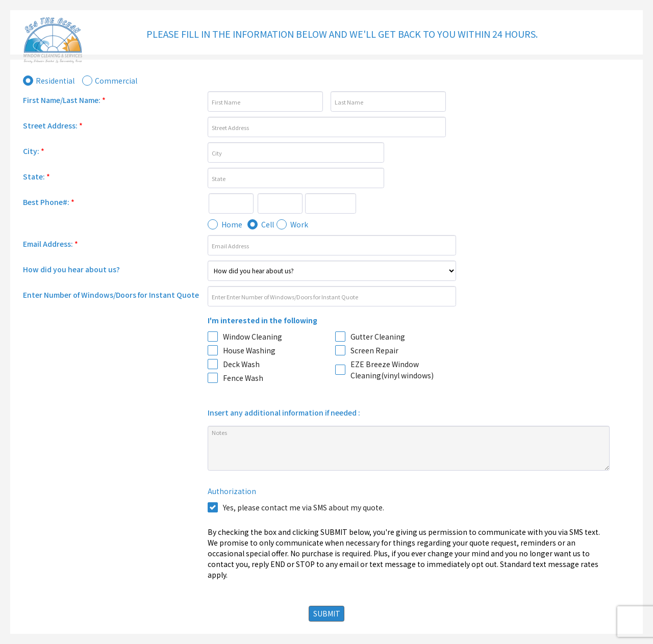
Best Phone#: (49, 202)
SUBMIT (327, 613)
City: (34, 151)
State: (36, 176)
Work (299, 224)
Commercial (116, 81)
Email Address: (51, 244)
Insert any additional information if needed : (284, 413)
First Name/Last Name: (64, 100)
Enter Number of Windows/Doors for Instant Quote (111, 295)
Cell (268, 224)
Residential (55, 81)
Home (232, 224)
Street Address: (53, 125)
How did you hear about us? (71, 269)
